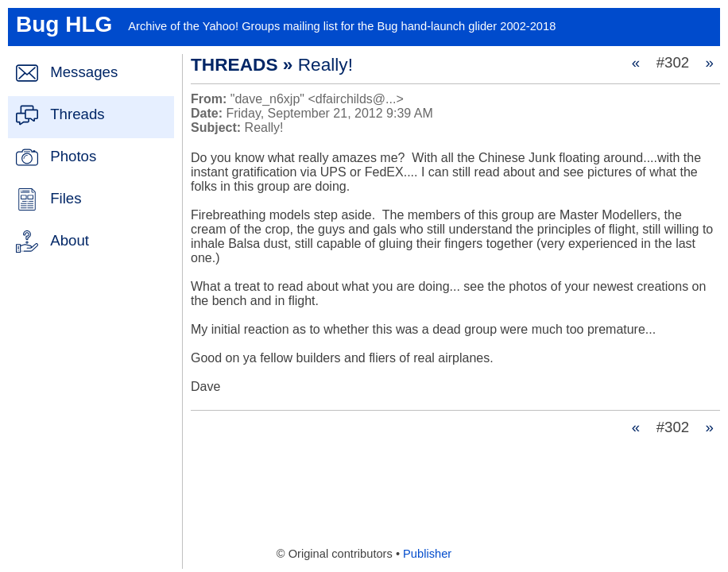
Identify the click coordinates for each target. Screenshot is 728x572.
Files (66, 198)
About (70, 240)
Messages (84, 72)
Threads (77, 114)
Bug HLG (64, 24)
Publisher (427, 554)
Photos (73, 156)
